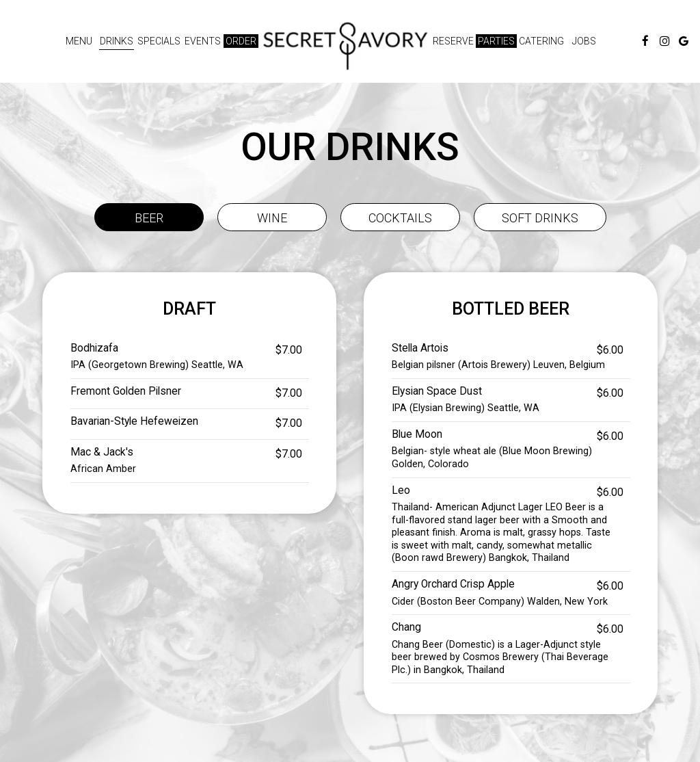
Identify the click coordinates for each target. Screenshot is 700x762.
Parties (496, 41)
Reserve (453, 41)
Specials (159, 41)
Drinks (117, 41)
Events (203, 41)
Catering (541, 41)
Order (241, 41)
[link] (345, 46)
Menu (79, 41)
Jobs (584, 41)
